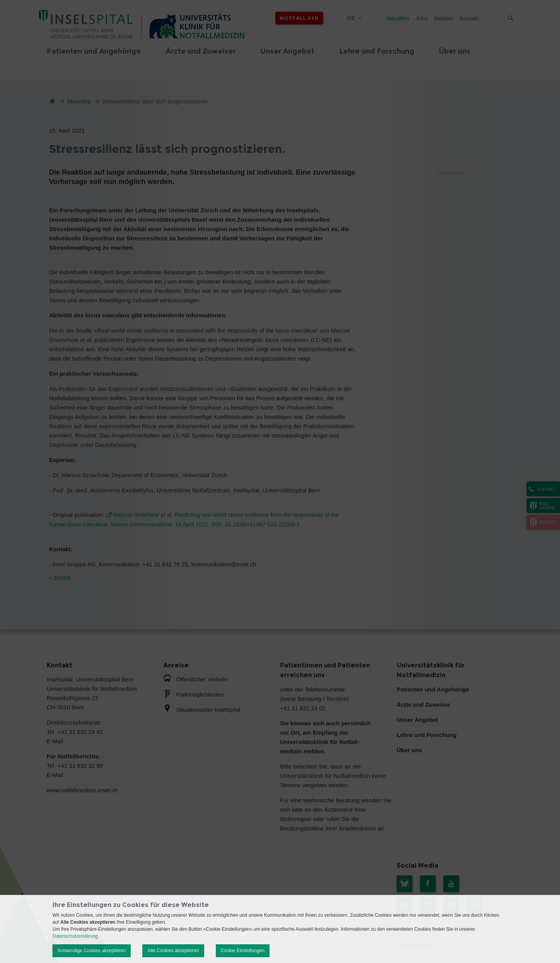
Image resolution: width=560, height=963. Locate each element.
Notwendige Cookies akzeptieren (92, 951)
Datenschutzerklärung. (76, 936)
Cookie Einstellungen (243, 951)
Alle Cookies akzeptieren (173, 951)
